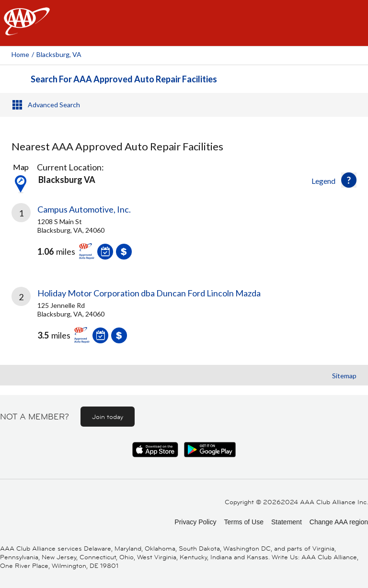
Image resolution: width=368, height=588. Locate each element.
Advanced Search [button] (54, 105)
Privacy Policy (195, 522)
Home (20, 54)
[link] (184, 238)
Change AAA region (339, 522)
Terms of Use (243, 522)
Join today (108, 417)
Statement (287, 522)
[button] (349, 180)
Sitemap (344, 376)
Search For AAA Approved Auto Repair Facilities (124, 79)
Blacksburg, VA (59, 54)
